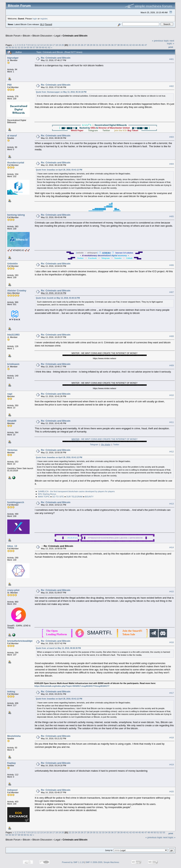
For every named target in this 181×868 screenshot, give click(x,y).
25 (79, 45)
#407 (172, 292)
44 (137, 45)
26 (82, 45)
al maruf (12, 136)
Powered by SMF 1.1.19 (73, 862)
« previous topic (160, 41)
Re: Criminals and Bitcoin (56, 58)
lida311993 (13, 335)
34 (106, 45)
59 (40, 47)
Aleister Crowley (17, 291)
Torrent (48, 24)
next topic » (171, 42)
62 (49, 47)
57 (34, 47)
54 (25, 47)
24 (76, 45)
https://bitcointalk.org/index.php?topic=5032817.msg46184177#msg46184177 (72, 686)
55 (28, 47)
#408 (172, 336)
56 (31, 47)
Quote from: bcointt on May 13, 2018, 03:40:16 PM (58, 298)
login (35, 19)
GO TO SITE (58, 497)
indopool (12, 790)
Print (171, 47)
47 (146, 45)
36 (112, 45)
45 (140, 45)
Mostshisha (14, 736)
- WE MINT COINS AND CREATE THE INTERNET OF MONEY (104, 439)
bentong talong (16, 215)
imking (11, 692)
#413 (172, 504)
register (44, 19)
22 (70, 45)
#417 (172, 693)
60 (43, 47)
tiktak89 (12, 421)
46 (143, 45)
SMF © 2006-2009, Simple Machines (102, 862)
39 (122, 45)
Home (14, 29)
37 (115, 45)
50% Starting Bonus (47, 494)
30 (94, 45)
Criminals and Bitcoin (75, 36)
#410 (172, 395)
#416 (172, 642)
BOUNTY (89, 497)
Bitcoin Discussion (42, 36)
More (57, 29)
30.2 (42, 24)
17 (54, 45)
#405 (172, 216)
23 (73, 45)
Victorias (12, 450)
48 (7, 47)
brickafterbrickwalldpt (20, 641)
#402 (172, 86)
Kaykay (12, 763)
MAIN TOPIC (44, 497)
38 (118, 45)
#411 (172, 422)
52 (19, 47)
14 (44, 45)
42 (130, 45)
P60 (9, 85)
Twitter (116, 445)
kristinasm (13, 364)
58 (37, 47)
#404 (172, 164)
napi (10, 394)
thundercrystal (16, 163)
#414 (172, 547)
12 (38, 45)
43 (134, 45)
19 (60, 45)
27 (85, 45)
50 (13, 47)
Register (48, 29)
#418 (172, 738)
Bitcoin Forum (13, 36)
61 (46, 47)
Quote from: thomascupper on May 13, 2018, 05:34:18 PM (61, 92)
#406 (172, 265)
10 (32, 45)
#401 (172, 59)
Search (31, 29)
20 (63, 45)
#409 (172, 365)
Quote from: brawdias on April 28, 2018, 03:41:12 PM (59, 170)
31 (97, 45)
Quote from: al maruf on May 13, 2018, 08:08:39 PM (58, 648)
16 (51, 45)
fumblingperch (16, 502)
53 (22, 47)
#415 (172, 592)
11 (35, 45)
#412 (172, 452)
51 (16, 47)
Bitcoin (27, 36)
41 (127, 45)
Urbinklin (12, 264)
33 (103, 45)
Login (39, 29)
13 (41, 45)
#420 (172, 792)
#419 (172, 765)
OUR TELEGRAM (74, 497)
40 (124, 45)
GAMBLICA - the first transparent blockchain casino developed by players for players (76, 491)
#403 (172, 137)
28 (88, 45)
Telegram (94, 445)
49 (10, 47)
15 (48, 45)
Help (23, 29)
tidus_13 (12, 546)
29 (91, 45)
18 (57, 45)
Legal (57, 36)
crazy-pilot (13, 590)
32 (100, 45)
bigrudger (13, 58)
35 (109, 45)
